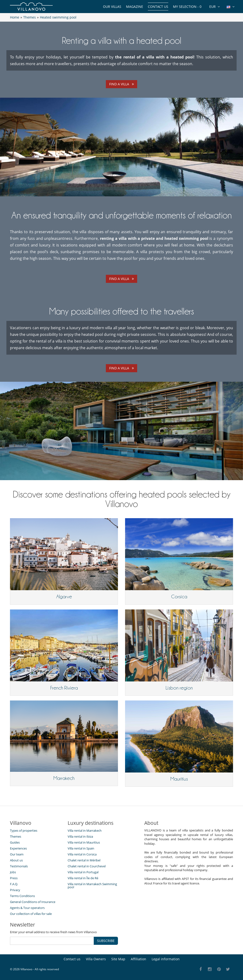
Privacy (15, 890)
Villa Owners (96, 959)
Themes (16, 836)
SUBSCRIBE (106, 941)
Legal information (166, 959)
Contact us (158, 7)
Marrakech (64, 778)
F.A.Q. (14, 884)
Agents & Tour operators (27, 908)
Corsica (179, 597)
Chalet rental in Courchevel (87, 866)
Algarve (64, 597)
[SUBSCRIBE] (52, 941)
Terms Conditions (22, 896)
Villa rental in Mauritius (84, 842)
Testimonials (19, 866)
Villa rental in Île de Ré (83, 878)
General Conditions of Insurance (33, 902)
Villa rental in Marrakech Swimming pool (92, 886)
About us (16, 860)
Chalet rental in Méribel (84, 860)
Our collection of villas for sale (31, 914)
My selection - (187, 7)
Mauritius (179, 779)
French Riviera (64, 688)
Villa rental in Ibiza (80, 836)
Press (14, 878)
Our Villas (112, 7)
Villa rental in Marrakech (85, 830)
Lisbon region (179, 688)
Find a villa (121, 84)
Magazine (135, 7)
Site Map (118, 959)
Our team (17, 854)
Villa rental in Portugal (83, 872)
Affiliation (138, 959)
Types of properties (24, 830)
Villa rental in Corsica (82, 854)
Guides (15, 842)
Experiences (18, 848)
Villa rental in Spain (81, 848)
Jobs (13, 872)
